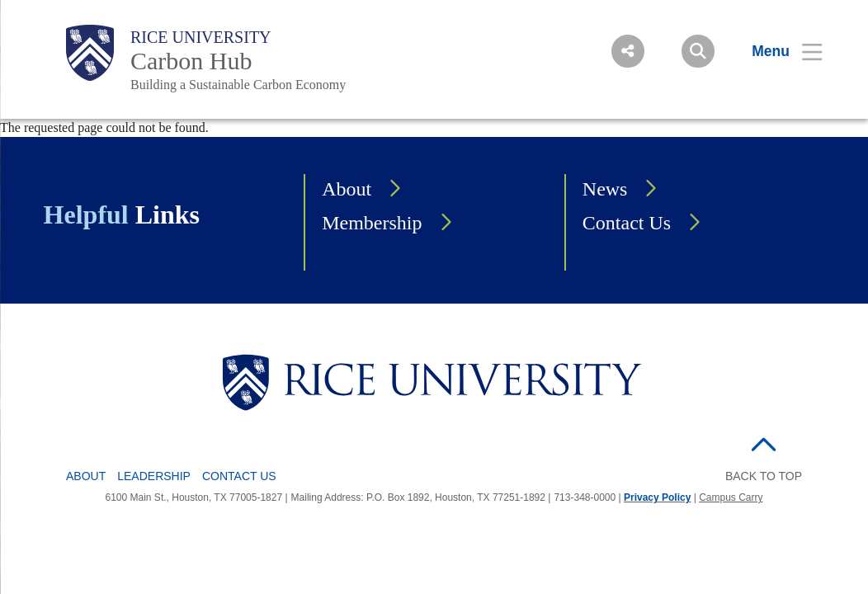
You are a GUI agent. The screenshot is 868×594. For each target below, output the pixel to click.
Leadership (154, 476)
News (605, 189)
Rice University (201, 37)
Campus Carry (731, 497)
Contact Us (627, 223)
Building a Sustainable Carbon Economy (238, 85)
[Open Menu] (777, 51)
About (347, 189)
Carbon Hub (191, 61)
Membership (372, 223)
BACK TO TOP (764, 476)
